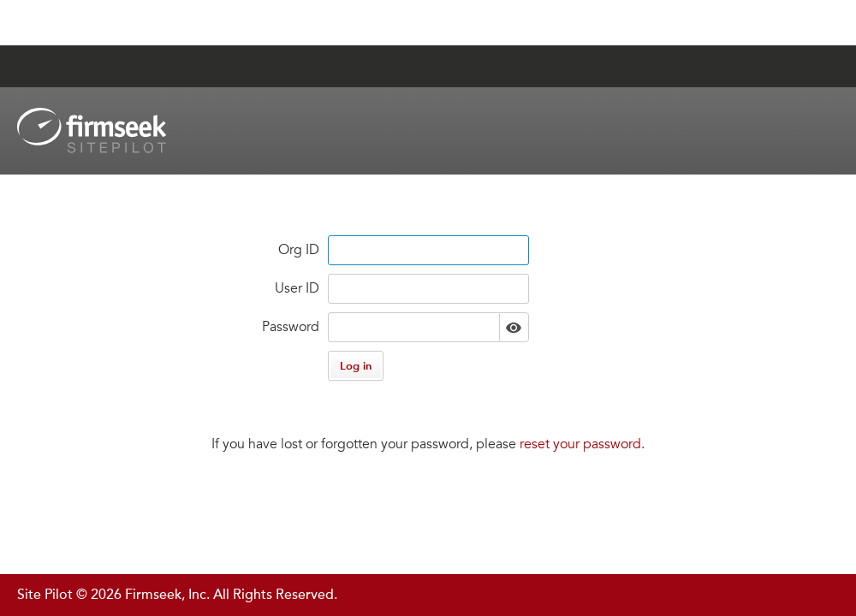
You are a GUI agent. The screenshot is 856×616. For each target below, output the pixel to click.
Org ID (299, 250)
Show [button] (514, 327)
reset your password (580, 444)
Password (291, 327)
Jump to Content (82, 23)
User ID (297, 288)
